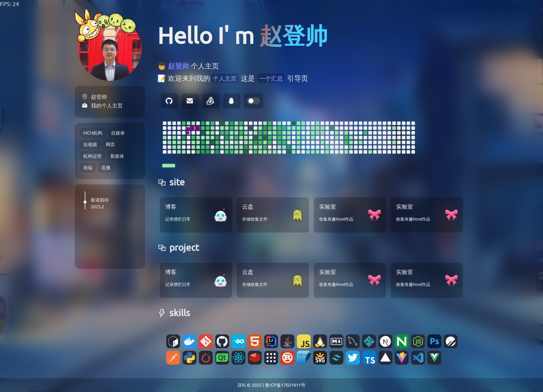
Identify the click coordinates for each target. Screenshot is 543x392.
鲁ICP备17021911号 (285, 385)
